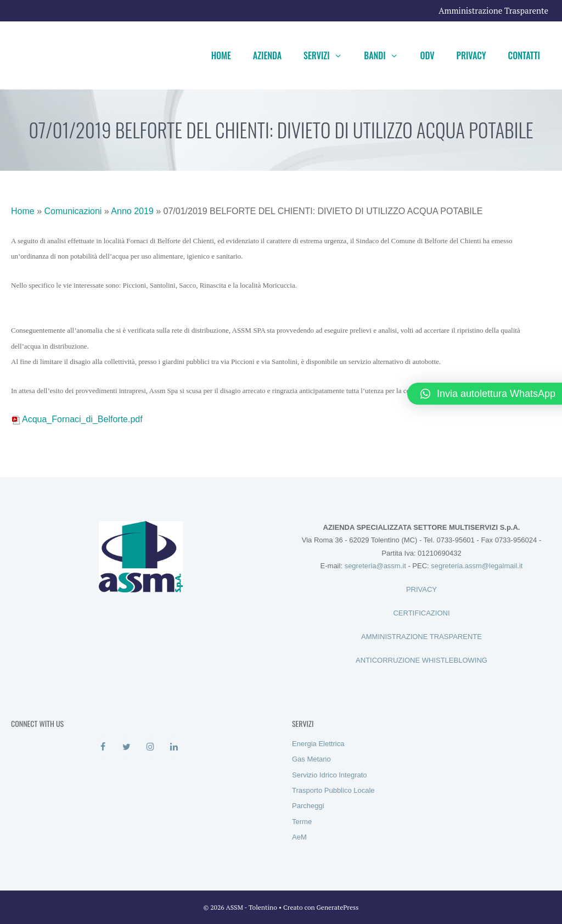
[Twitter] (127, 747)
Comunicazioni (73, 211)
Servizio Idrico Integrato (330, 775)
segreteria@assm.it (375, 566)
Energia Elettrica (318, 744)
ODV (427, 55)
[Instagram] (150, 747)
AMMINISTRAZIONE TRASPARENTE (421, 637)
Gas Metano (311, 759)
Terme (302, 822)
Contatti (524, 55)
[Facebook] (103, 747)
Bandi (386, 55)
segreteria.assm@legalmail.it (477, 566)
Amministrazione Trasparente (493, 10)
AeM (299, 837)
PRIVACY (421, 589)
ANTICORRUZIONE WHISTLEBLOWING (421, 660)
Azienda (267, 55)
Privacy (471, 55)
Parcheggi (308, 806)
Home (221, 55)
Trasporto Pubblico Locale (333, 790)
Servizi (328, 55)
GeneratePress (338, 907)
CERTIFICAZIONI (421, 613)
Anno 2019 (132, 211)
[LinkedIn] (174, 747)
